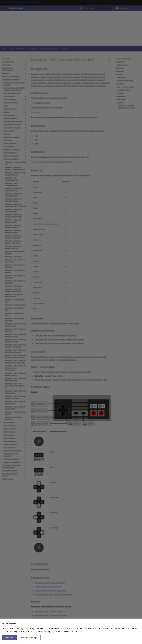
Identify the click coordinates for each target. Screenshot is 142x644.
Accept (9, 638)
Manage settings (29, 638)
